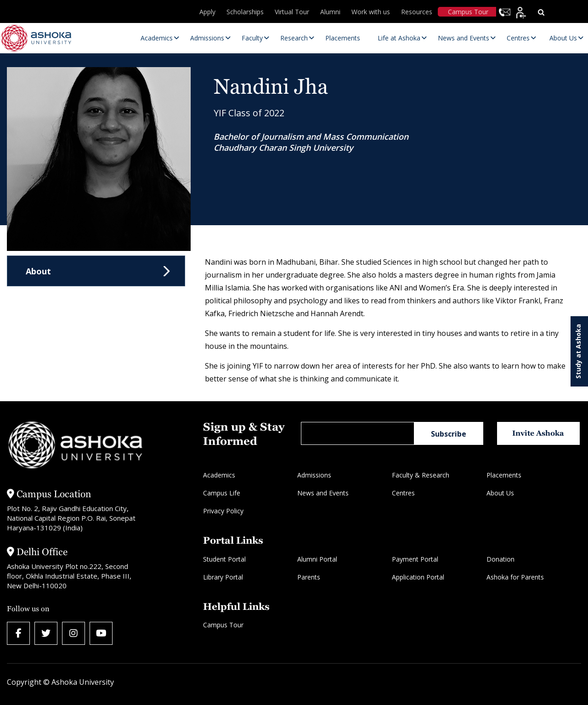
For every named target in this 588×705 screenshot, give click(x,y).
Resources (417, 12)
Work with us (371, 12)
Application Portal (418, 577)
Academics (219, 475)
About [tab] (38, 271)
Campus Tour (468, 12)
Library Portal (223, 577)
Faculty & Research (421, 475)
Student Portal (224, 559)
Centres (403, 493)
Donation (500, 559)
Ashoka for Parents (515, 577)
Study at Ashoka (578, 351)
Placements (504, 475)
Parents (309, 577)
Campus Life (222, 493)
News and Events (323, 493)
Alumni (330, 12)
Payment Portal (415, 559)
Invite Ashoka (538, 433)
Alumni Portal (317, 559)
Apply (207, 12)
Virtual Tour (292, 12)
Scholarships (245, 12)
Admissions (314, 475)
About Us (500, 493)
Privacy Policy (223, 511)
